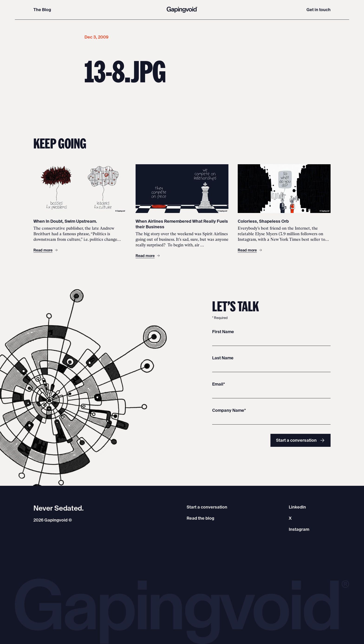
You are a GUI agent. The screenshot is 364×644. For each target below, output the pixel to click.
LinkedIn (297, 507)
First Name (223, 332)
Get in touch (318, 10)
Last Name (223, 358)
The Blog (42, 10)
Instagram (299, 529)
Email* (219, 384)
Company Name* (229, 410)
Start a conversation (301, 440)
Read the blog (200, 518)
